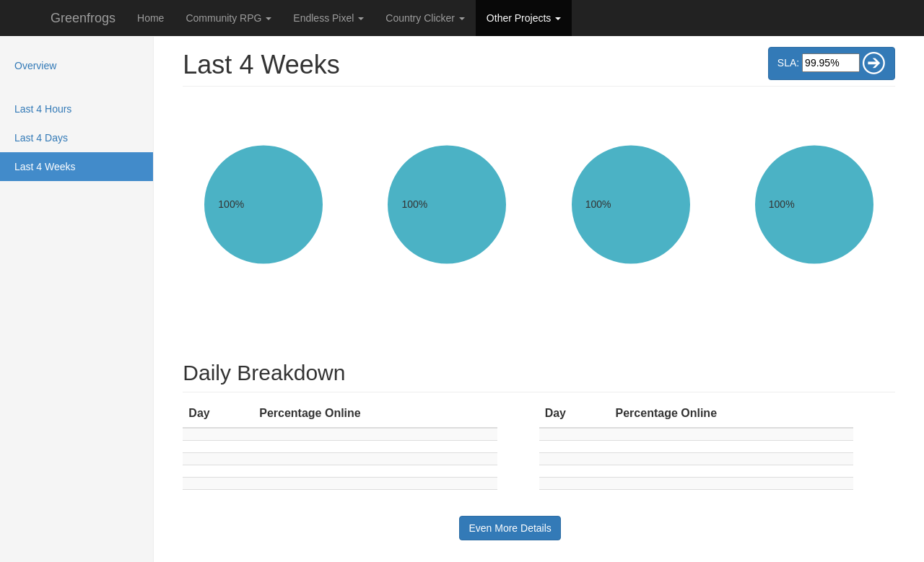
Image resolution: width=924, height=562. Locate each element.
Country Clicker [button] (425, 18)
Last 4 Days (41, 138)
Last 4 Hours (43, 109)
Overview (35, 66)
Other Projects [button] (524, 18)
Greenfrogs (83, 18)
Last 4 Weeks (64, 166)
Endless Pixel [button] (328, 18)
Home (151, 18)
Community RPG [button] (228, 18)
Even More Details (510, 528)
